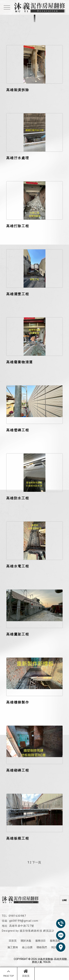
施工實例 (13, 947)
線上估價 (27, 947)
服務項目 (40, 941)
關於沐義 (26, 941)
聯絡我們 (42, 947)
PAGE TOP (9, 973)
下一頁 (37, 862)
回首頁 (26, 973)
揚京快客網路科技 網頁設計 (37, 931)
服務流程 (55, 941)
